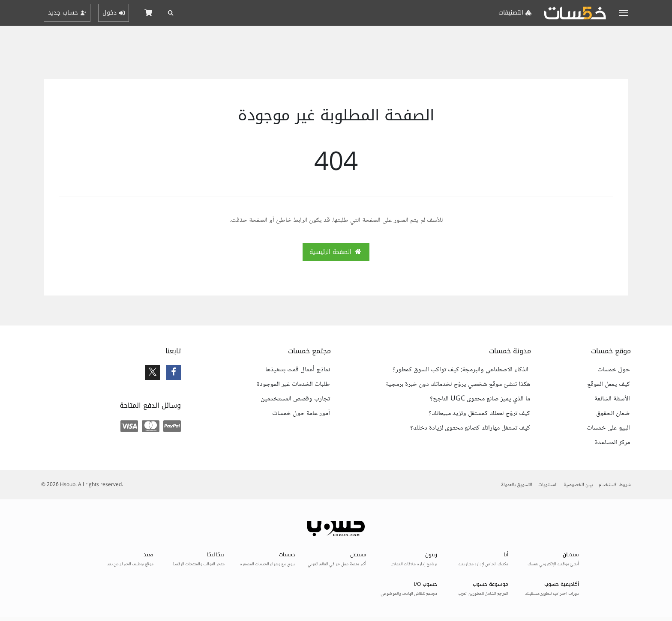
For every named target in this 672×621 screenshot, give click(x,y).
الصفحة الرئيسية (336, 252)
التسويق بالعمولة (517, 485)
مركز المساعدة (612, 443)
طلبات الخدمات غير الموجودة (293, 385)
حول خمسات (614, 370)
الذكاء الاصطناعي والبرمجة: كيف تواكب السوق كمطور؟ (461, 370)
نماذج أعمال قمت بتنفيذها (298, 370)
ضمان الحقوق (613, 414)
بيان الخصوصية (578, 485)
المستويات (548, 485)
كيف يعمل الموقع (609, 385)
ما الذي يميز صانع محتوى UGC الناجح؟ (480, 399)
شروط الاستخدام (615, 485)
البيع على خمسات (608, 428)
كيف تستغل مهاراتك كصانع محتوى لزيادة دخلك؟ (470, 428)
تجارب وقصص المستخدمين (295, 399)
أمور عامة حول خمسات (301, 414)
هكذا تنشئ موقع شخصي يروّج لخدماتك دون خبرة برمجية (458, 385)
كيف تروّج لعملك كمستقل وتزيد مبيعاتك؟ (479, 414)
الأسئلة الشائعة (612, 399)
